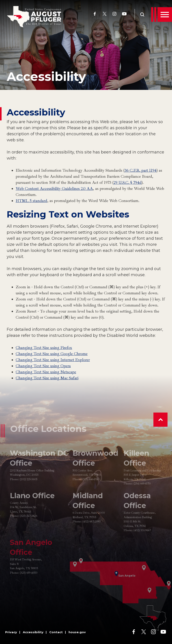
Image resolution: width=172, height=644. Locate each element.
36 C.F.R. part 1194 (141, 170)
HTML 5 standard (31, 201)
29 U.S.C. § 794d (128, 182)
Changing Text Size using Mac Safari (47, 378)
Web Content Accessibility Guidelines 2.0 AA (54, 189)
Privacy (11, 632)
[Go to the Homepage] (34, 17)
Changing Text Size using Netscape (46, 372)
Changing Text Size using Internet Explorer (53, 360)
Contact (56, 632)
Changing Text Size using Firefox (44, 348)
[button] (160, 420)
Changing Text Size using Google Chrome (52, 354)
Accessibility (46, 77)
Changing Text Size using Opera (43, 366)
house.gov (77, 632)
